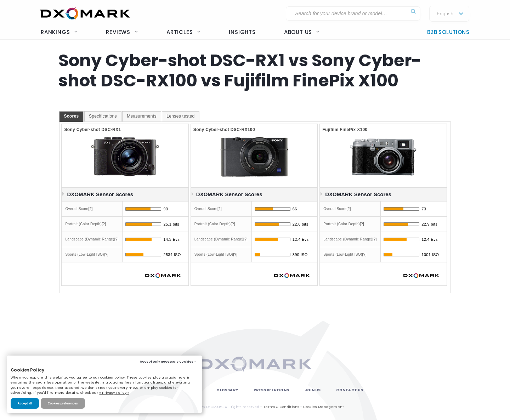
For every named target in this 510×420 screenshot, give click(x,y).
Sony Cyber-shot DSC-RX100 (224, 130)
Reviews (122, 32)
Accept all (25, 403)
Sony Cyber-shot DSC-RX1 (92, 130)
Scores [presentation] (71, 116)
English (445, 14)
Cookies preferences (63, 403)
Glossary (227, 390)
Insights (242, 32)
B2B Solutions (448, 32)
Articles (183, 32)
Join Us (313, 390)
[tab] (71, 117)
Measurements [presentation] (142, 116)
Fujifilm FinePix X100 (345, 130)
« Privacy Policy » (114, 393)
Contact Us (350, 390)
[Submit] (413, 12)
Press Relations (271, 390)
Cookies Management (324, 407)
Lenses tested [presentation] (180, 116)
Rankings (59, 32)
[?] (91, 209)
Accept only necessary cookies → (168, 362)
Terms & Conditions (281, 407)
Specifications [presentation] (103, 116)
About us (302, 32)
